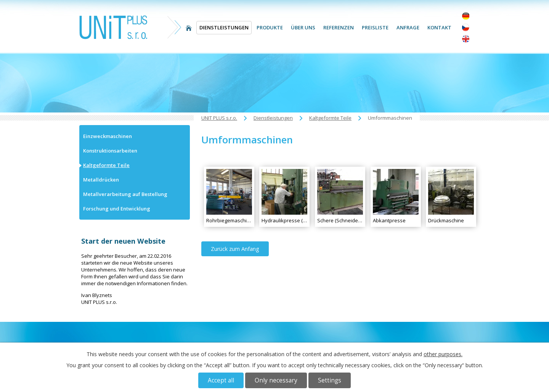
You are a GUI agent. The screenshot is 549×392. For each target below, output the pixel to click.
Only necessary (276, 380)
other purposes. (443, 354)
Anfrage (408, 27)
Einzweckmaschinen (108, 136)
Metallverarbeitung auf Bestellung (125, 194)
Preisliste (375, 27)
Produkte (270, 27)
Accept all (221, 380)
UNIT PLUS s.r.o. (189, 28)
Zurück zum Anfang (235, 249)
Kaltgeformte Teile (330, 118)
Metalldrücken (101, 180)
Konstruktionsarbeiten (110, 151)
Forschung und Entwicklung (117, 209)
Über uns (303, 27)
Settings (330, 380)
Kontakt (439, 27)
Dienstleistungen (224, 27)
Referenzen (339, 27)
